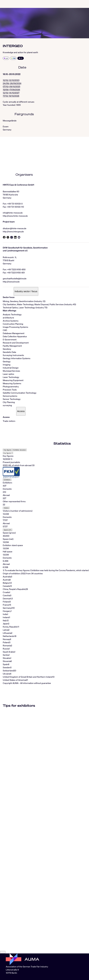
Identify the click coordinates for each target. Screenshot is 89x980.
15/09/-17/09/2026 (11, 90)
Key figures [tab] (8, 450)
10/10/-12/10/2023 (11, 80)
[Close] (3, 952)
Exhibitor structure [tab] (20, 450)
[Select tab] (8, 453)
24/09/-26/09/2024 (12, 83)
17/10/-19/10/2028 (11, 96)
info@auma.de (12, 978)
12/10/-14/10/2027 (11, 93)
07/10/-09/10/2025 (11, 86)
